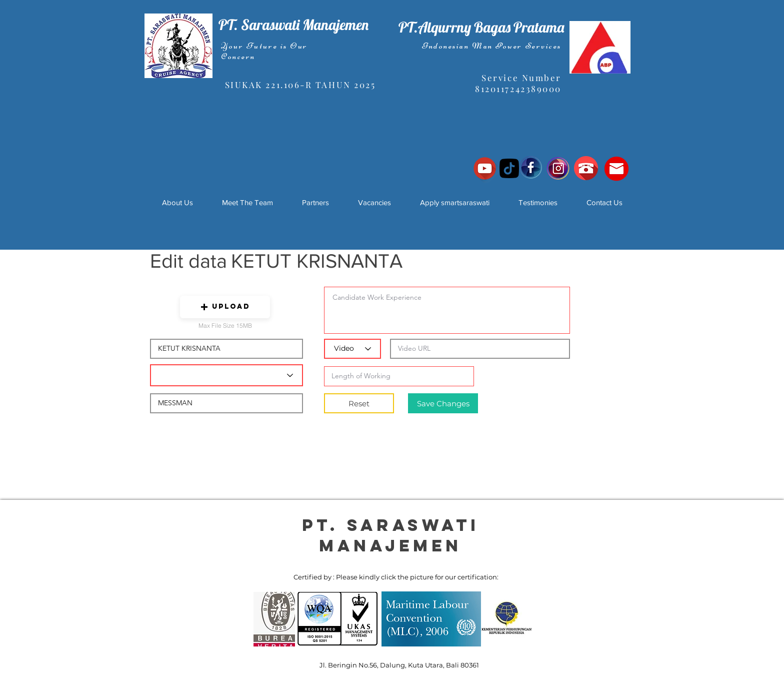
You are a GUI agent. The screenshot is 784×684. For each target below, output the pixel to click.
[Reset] (359, 403)
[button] (225, 307)
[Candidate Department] (226, 375)
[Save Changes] (443, 403)
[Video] (352, 349)
